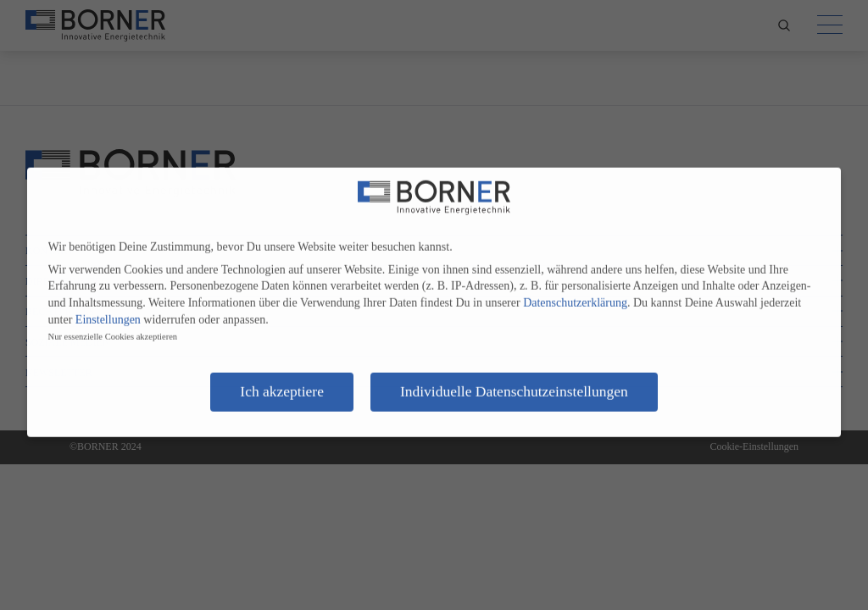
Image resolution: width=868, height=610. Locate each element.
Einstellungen (108, 313)
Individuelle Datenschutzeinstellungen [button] (514, 385)
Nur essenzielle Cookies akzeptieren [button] (113, 330)
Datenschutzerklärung (575, 296)
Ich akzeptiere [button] (282, 385)
